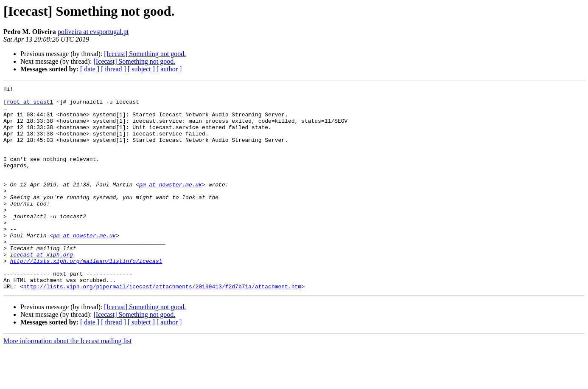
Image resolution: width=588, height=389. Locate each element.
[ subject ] (141, 69)
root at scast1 (30, 105)
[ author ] (169, 69)
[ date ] (90, 69)
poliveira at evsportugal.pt (93, 32)
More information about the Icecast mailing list (67, 382)
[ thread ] (113, 69)
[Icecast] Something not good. (145, 54)
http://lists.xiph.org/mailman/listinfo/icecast (86, 296)
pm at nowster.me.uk (171, 205)
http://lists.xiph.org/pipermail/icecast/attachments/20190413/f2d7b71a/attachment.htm (162, 327)
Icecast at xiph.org (42, 289)
